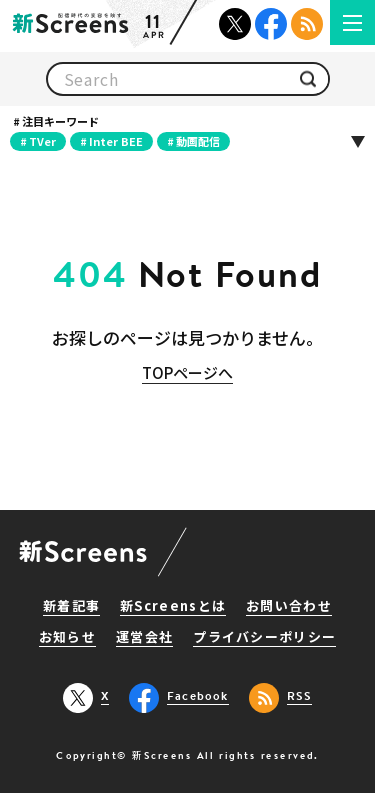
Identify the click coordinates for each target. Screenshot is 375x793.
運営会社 (144, 638)
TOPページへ (187, 372)
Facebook (271, 24)
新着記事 (71, 607)
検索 (308, 79)
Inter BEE (116, 141)
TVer (42, 141)
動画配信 (198, 141)
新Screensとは (173, 607)
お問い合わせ (289, 607)
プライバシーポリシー (264, 638)
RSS (307, 24)
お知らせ (67, 638)
